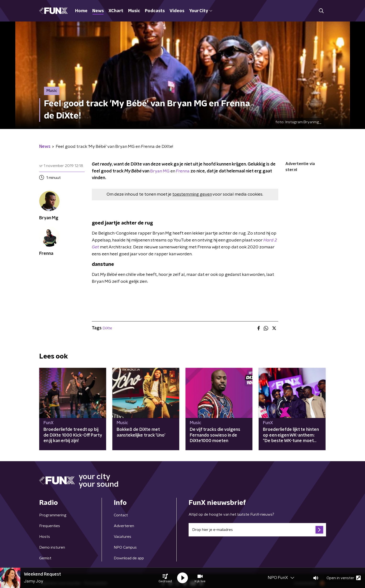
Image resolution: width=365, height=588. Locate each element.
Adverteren (124, 526)
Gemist (45, 558)
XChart (116, 11)
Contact (121, 515)
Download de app (129, 558)
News (98, 11)
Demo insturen (52, 547)
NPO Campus (125, 547)
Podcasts (155, 11)
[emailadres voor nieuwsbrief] (257, 530)
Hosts (45, 537)
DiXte (107, 328)
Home (81, 11)
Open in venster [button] (344, 578)
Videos (177, 11)
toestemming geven (192, 194)
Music (134, 11)
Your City (201, 11)
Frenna (183, 171)
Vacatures (123, 537)
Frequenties (50, 526)
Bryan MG (160, 171)
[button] (165, 578)
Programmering (53, 515)
